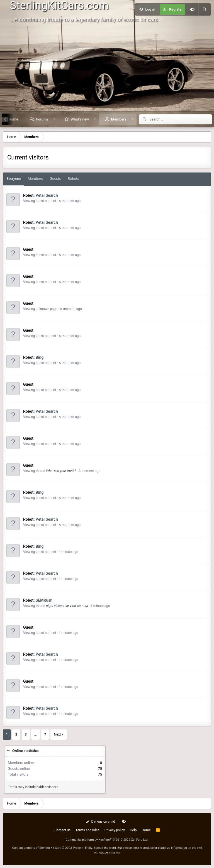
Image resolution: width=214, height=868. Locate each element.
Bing (40, 357)
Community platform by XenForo (107, 840)
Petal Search (47, 195)
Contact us (62, 830)
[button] (54, 119)
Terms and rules (87, 830)
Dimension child (101, 822)
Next (57, 734)
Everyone (14, 179)
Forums (42, 119)
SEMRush (44, 600)
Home (146, 830)
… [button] (36, 734)
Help (133, 830)
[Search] (205, 9)
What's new (80, 119)
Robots (73, 179)
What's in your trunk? (61, 471)
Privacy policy (115, 830)
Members (119, 119)
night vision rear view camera (67, 606)
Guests (55, 179)
